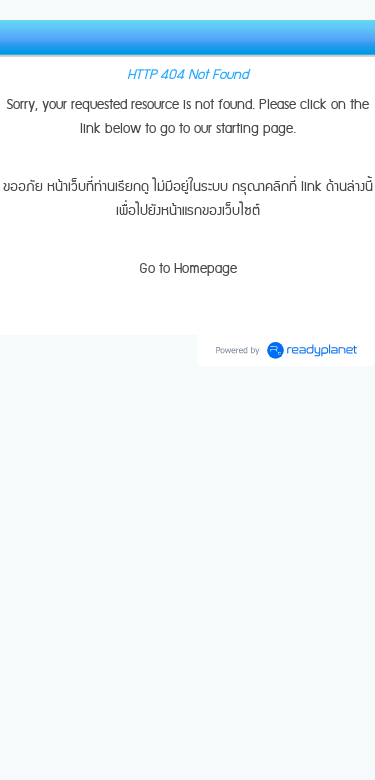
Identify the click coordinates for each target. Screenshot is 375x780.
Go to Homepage (188, 269)
